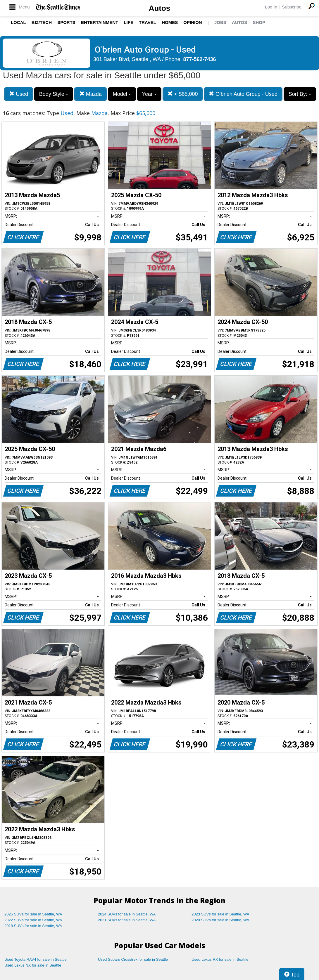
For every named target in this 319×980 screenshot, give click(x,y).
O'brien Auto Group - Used (243, 94)
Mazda (90, 94)
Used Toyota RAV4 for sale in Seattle (36, 959)
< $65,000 (183, 94)
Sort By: (300, 94)
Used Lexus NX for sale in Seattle (33, 965)
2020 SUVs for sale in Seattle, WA (220, 920)
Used (19, 94)
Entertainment (100, 22)
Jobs (220, 22)
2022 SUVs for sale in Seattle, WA (33, 920)
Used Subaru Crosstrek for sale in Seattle (133, 959)
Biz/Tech (42, 22)
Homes (170, 22)
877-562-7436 (200, 59)
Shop (259, 22)
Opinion (193, 22)
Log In (271, 7)
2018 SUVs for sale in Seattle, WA (33, 926)
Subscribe (292, 7)
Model (122, 94)
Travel (148, 22)
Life (129, 22)
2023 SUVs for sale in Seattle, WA (220, 914)
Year (149, 94)
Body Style (54, 94)
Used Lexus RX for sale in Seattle (220, 959)
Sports (66, 22)
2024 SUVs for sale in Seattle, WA (127, 914)
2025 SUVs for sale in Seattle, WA (33, 914)
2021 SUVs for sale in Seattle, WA (127, 920)
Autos (160, 8)
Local (18, 22)
